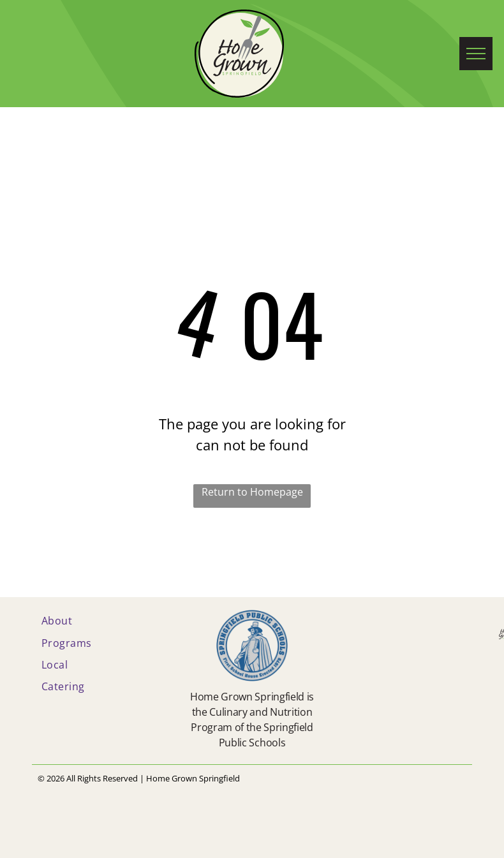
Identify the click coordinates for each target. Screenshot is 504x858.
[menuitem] (101, 621)
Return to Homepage (252, 492)
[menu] (476, 54)
